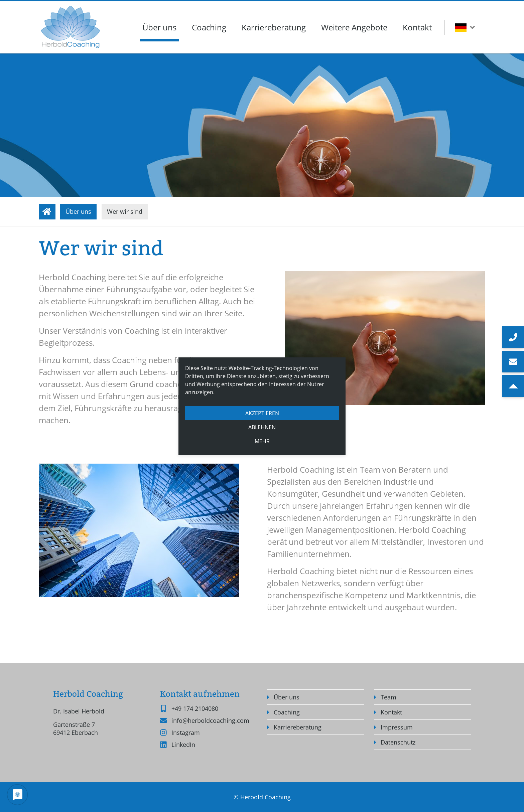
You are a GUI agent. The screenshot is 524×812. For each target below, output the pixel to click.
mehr (262, 441)
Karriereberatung (274, 27)
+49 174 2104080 (195, 708)
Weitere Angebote (354, 27)
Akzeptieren (262, 413)
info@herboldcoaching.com (210, 720)
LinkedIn (183, 745)
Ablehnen (262, 427)
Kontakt (417, 27)
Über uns (159, 27)
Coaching (209, 27)
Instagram (186, 733)
